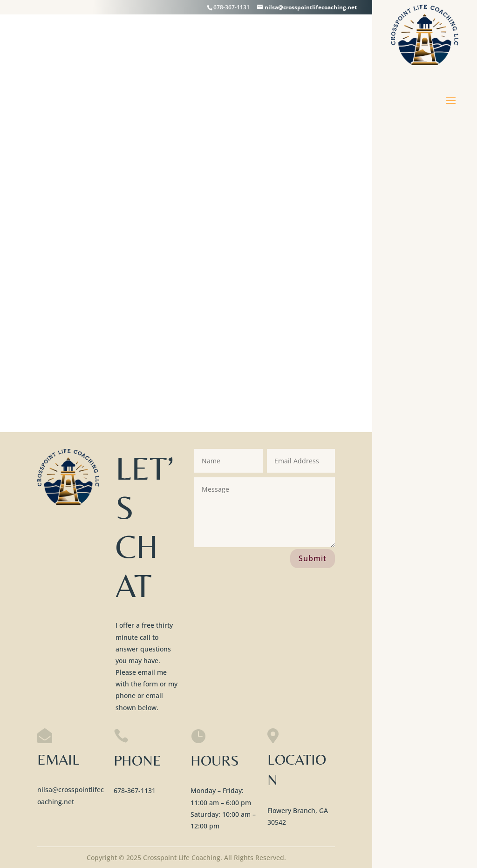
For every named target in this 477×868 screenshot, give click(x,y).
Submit (313, 558)
